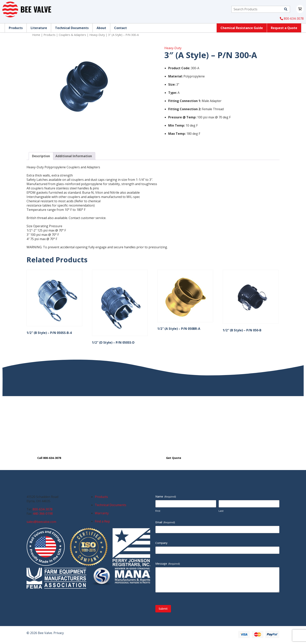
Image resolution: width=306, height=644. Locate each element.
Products (49, 35)
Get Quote (174, 458)
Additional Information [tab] (74, 156)
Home (36, 35)
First (158, 511)
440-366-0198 (43, 514)
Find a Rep (102, 521)
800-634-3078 (292, 19)
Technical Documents (111, 505)
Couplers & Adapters (72, 35)
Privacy (59, 633)
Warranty (102, 513)
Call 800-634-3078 (49, 458)
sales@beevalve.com (41, 522)
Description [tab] (41, 156)
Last (221, 511)
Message (168, 564)
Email (165, 522)
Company (161, 543)
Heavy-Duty (97, 35)
